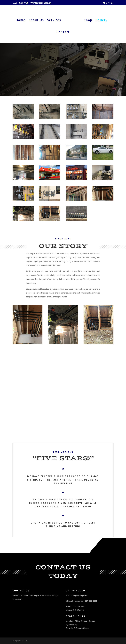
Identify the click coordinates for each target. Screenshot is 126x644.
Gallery (101, 19)
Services (55, 19)
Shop (87, 19)
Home (21, 19)
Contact (63, 31)
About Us (37, 19)
